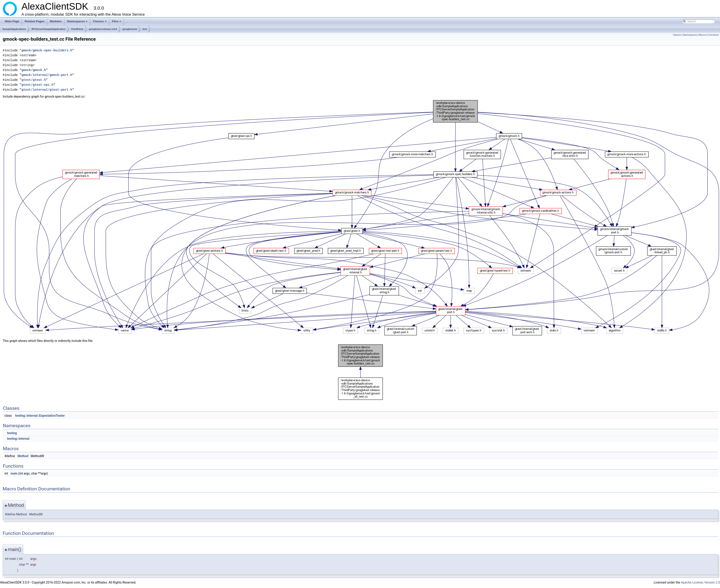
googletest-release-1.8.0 (103, 29)
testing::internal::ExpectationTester (40, 416)
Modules (56, 21)
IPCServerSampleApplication (49, 29)
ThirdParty (77, 29)
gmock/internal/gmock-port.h (47, 75)
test (145, 29)
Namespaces (78, 23)
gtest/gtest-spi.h (37, 85)
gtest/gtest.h (34, 80)
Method (23, 456)
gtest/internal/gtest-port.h (47, 90)
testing (12, 433)
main (14, 473)
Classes (100, 23)
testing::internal (18, 439)
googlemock (130, 29)
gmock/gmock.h (34, 70)
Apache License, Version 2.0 (700, 582)
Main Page (12, 21)
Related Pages (35, 21)
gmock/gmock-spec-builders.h (47, 50)
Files (117, 23)
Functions (714, 35)
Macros (703, 35)
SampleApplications (14, 29)
